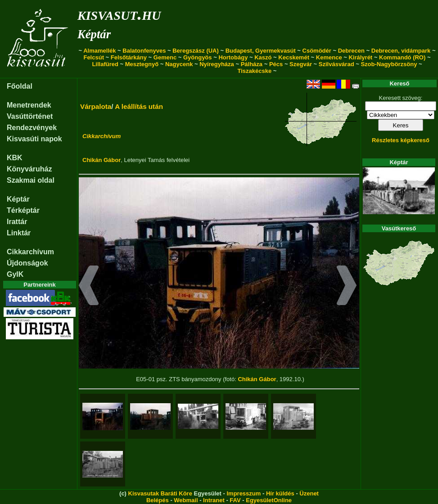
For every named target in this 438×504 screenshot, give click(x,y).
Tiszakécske (255, 71)
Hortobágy (233, 57)
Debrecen (351, 51)
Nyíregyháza (217, 64)
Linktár (19, 233)
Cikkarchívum (30, 252)
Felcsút (94, 57)
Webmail (186, 500)
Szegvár (301, 64)
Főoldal (20, 86)
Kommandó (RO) (402, 57)
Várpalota (96, 106)
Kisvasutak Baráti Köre (160, 493)
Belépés (158, 500)
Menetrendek (29, 105)
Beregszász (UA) (196, 51)
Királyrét (360, 57)
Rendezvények (32, 128)
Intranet (214, 500)
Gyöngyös (198, 57)
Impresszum (244, 493)
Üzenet (309, 493)
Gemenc (165, 57)
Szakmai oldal (31, 180)
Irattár (17, 222)
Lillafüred (105, 64)
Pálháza (252, 64)
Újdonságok (27, 263)
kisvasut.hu (119, 14)
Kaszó (263, 57)
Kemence (329, 57)
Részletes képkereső (401, 140)
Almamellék (99, 51)
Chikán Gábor (102, 160)
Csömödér (317, 51)
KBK (15, 158)
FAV (235, 500)
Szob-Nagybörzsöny (389, 64)
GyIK (15, 274)
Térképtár (23, 210)
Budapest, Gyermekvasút (261, 51)
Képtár (94, 34)
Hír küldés (280, 493)
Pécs (276, 64)
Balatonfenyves (144, 51)
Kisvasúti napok (34, 139)
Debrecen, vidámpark (401, 51)
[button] (89, 287)
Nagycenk (179, 64)
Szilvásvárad (336, 64)
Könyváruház (29, 169)
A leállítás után (139, 106)
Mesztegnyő (142, 64)
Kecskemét (294, 57)
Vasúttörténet (30, 116)
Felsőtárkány (129, 57)
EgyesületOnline (269, 500)
